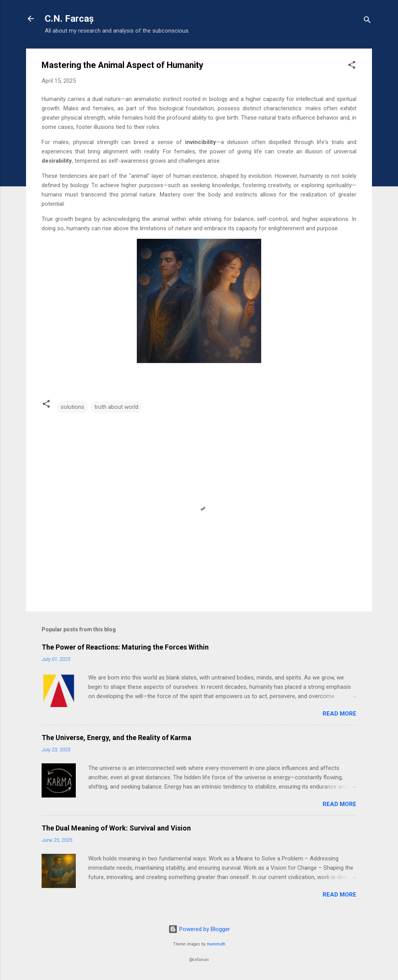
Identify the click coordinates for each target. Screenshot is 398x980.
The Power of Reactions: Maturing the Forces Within (125, 647)
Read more (340, 714)
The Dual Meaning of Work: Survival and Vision (116, 828)
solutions (72, 407)
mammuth (216, 944)
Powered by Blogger (199, 929)
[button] (352, 66)
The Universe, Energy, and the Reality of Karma (116, 738)
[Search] (367, 21)
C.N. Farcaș (69, 19)
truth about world (116, 407)
